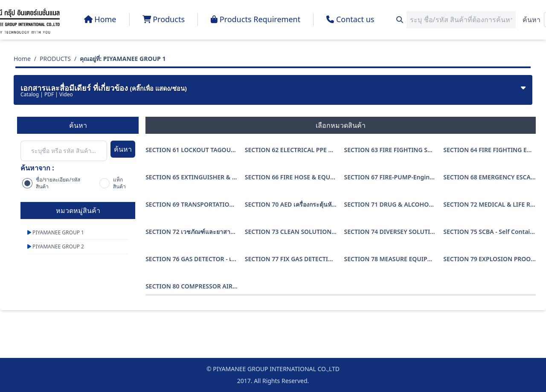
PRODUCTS (55, 59)
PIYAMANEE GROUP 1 (56, 232)
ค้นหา (531, 20)
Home (22, 59)
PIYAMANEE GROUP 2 (56, 246)
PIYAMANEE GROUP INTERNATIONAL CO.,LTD (276, 369)
